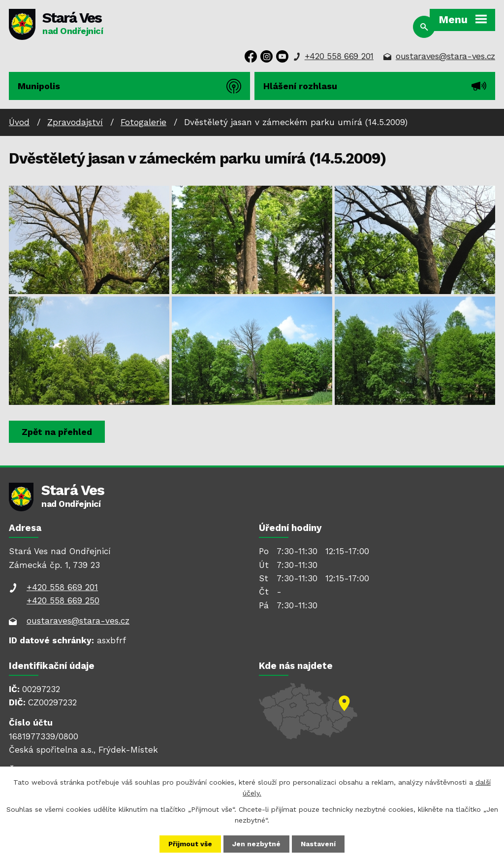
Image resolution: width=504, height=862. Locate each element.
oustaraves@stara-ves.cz (445, 56)
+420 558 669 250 (63, 600)
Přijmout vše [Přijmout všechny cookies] (190, 844)
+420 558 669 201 (339, 56)
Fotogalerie (143, 122)
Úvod (19, 122)
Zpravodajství (75, 122)
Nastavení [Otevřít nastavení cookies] (319, 844)
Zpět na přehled (57, 432)
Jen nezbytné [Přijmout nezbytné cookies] (257, 844)
